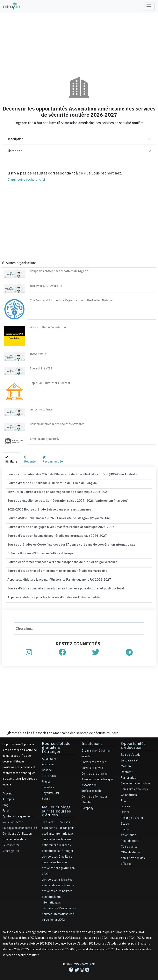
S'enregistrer (11, 848)
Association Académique (97, 776)
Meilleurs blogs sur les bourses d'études (59, 808)
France (46, 778)
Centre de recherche (95, 771)
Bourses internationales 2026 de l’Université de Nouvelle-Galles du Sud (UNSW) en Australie (69, 474)
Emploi (125, 826)
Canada (47, 767)
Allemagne (49, 755)
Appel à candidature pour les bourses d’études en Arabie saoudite (52, 594)
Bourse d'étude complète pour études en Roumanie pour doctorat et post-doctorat (63, 586)
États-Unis (49, 773)
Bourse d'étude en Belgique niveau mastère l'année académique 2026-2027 (58, 526)
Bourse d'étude (131, 752)
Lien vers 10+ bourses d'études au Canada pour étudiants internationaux (58, 824)
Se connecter (11, 842)
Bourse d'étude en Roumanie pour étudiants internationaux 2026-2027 (55, 534)
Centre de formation (95, 794)
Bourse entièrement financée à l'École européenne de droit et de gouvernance (60, 560)
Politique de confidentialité (20, 825)
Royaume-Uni (50, 790)
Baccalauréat (130, 757)
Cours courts (129, 843)
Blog (6, 802)
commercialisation (14, 836)
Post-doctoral (130, 838)
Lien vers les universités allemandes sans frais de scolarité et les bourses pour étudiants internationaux (58, 888)
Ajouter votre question (17, 813)
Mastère (126, 763)
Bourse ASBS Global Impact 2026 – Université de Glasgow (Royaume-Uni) (57, 517)
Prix (123, 797)
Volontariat (128, 832)
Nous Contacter (13, 819)
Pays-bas (48, 784)
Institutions (92, 740)
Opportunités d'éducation (133, 742)
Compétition (129, 792)
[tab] (11, 460)
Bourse (125, 803)
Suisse (46, 796)
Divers (125, 809)
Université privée (92, 765)
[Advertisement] (79, 42)
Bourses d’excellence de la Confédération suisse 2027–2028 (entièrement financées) (64, 500)
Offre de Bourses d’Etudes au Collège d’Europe (39, 551)
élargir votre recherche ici (26, 180)
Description (15, 139)
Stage (125, 820)
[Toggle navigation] (149, 6)
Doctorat (127, 769)
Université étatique (94, 759)
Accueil (7, 790)
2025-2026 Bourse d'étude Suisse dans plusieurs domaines (47, 509)
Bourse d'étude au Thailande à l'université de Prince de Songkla (51, 483)
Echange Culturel (132, 815)
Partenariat (128, 774)
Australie (48, 761)
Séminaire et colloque (135, 786)
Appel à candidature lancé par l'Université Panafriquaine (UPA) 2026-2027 (57, 577)
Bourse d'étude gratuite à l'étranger (56, 744)
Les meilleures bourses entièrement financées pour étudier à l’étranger (58, 842)
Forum (6, 808)
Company (87, 805)
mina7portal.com (85, 961)
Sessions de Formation (135, 780)
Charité (86, 799)
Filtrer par (14, 151)
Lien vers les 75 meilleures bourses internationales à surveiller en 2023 (59, 911)
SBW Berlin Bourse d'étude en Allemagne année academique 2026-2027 (56, 491)
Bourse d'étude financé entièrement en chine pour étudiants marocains (55, 568)
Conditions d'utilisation (17, 831)
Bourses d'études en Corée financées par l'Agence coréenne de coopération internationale (68, 543)
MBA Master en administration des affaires (133, 855)
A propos (8, 796)
